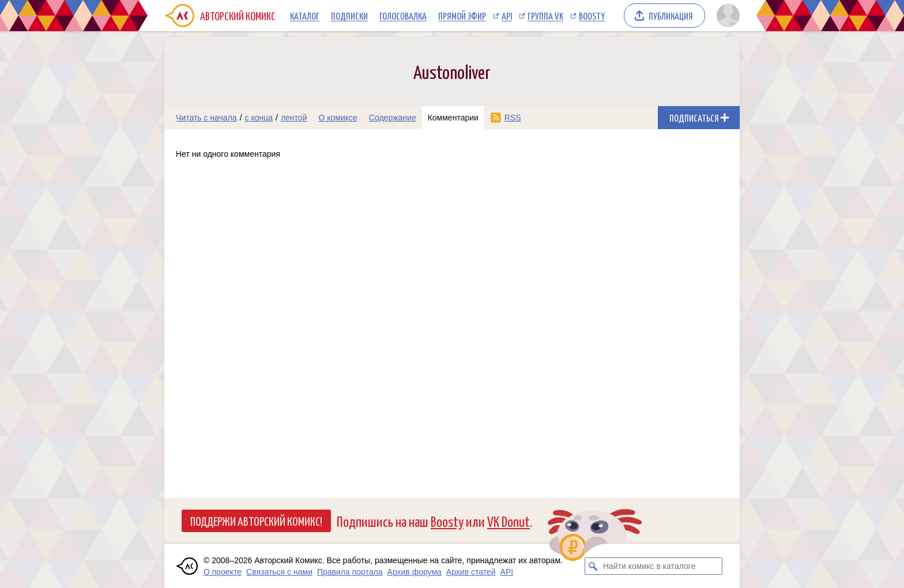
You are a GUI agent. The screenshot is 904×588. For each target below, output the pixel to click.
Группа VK (545, 16)
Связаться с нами (279, 572)
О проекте (223, 572)
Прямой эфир (462, 16)
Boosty (592, 16)
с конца (259, 118)
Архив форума (415, 572)
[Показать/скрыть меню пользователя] (726, 16)
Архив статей (471, 572)
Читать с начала (206, 118)
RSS (513, 118)
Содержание (393, 118)
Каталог (305, 16)
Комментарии (453, 118)
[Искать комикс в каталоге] (593, 566)
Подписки (349, 16)
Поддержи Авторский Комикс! (256, 521)
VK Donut (508, 521)
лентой (294, 118)
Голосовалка (403, 16)
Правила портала (350, 572)
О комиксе (338, 118)
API (507, 16)
